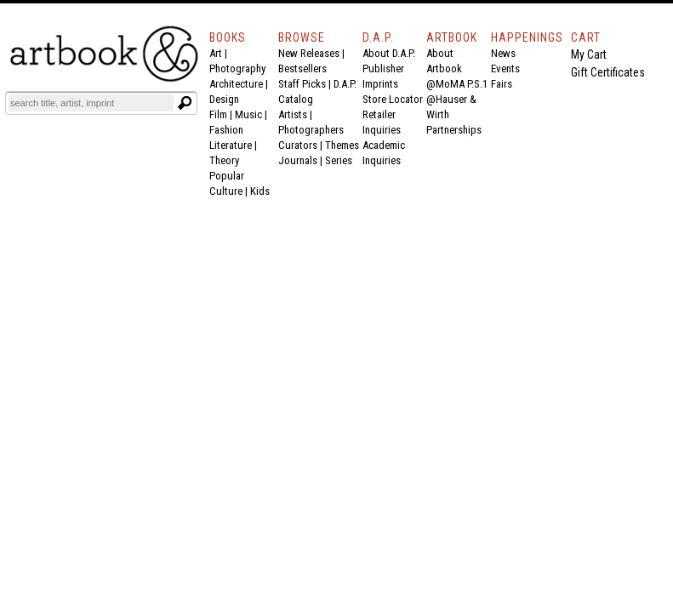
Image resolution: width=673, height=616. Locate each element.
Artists (293, 114)
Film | (222, 114)
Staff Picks (302, 84)
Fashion (226, 130)
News (503, 53)
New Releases (309, 53)
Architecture (236, 84)
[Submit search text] (185, 103)
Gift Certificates (608, 72)
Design (224, 99)
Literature (231, 145)
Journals (298, 160)
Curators (298, 145)
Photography (237, 68)
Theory (224, 160)
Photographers (311, 130)
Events (505, 68)
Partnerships (454, 130)
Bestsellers (302, 68)
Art (216, 53)
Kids (260, 191)
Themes (342, 145)
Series (339, 160)
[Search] (91, 103)
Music (248, 114)
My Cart (589, 54)
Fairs (502, 84)
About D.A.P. (389, 53)
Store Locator (393, 99)
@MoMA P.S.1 (457, 84)
